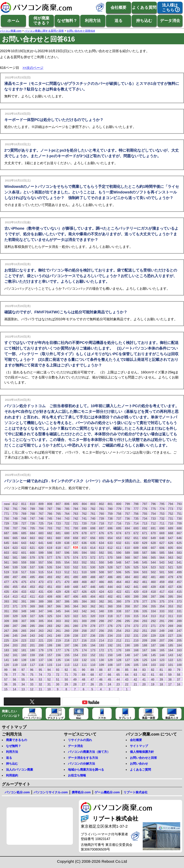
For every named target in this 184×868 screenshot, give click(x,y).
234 (110, 636)
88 (101, 670)
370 (24, 606)
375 (162, 601)
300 (84, 621)
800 (119, 504)
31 (49, 684)
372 (6, 606)
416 (171, 592)
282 (58, 626)
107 (119, 665)
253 (127, 631)
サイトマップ (139, 746)
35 (14, 684)
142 (179, 655)
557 (41, 562)
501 (162, 572)
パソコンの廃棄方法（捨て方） (89, 752)
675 (110, 533)
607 (153, 548)
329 (15, 616)
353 (171, 606)
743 (67, 518)
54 (32, 679)
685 (24, 533)
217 (76, 640)
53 (40, 679)
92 (66, 670)
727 (24, 523)
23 (118, 684)
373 (179, 601)
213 (110, 640)
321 (84, 616)
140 (15, 660)
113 (67, 665)
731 (171, 518)
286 (24, 626)
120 (6, 665)
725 (41, 523)
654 (110, 538)
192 (110, 645)
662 (41, 538)
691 (153, 528)
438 (162, 587)
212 (119, 640)
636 (84, 543)
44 (118, 679)
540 (6, 567)
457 (179, 582)
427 (76, 592)
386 (67, 601)
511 (76, 572)
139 (24, 660)
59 (170, 675)
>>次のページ (33, 68)
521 (171, 567)
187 (153, 645)
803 (93, 504)
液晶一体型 (149, 714)
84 (135, 670)
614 (93, 548)
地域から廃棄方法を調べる (86, 770)
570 (110, 557)
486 (110, 577)
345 (58, 611)
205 (179, 640)
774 (162, 509)
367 (50, 606)
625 (179, 543)
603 (6, 553)
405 (84, 596)
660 (58, 538)
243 (32, 636)
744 (58, 518)
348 (32, 611)
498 (6, 577)
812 (15, 504)
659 (67, 538)
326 (41, 616)
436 (179, 587)
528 (110, 567)
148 (127, 655)
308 (15, 621)
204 (6, 645)
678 (84, 533)
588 (136, 553)
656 (93, 538)
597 (58, 553)
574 (76, 557)
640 (50, 543)
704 (41, 528)
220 (50, 640)
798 (136, 504)
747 (32, 518)
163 (179, 650)
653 (119, 538)
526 (127, 567)
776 (145, 509)
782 (93, 509)
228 (162, 636)
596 (67, 553)
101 (171, 665)
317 (119, 616)
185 (171, 645)
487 (101, 577)
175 (76, 650)
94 (49, 670)
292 (153, 621)
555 (58, 562)
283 (50, 626)
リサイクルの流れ (80, 740)
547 (127, 562)
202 (24, 645)
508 (101, 572)
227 (171, 636)
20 (144, 684)
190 (127, 645)
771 (6, 514)
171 (110, 650)
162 (6, 655)
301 (76, 621)
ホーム (13, 21)
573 (84, 557)
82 (153, 670)
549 (110, 562)
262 (50, 631)
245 (15, 636)
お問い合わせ (139, 764)
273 (136, 626)
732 (162, 518)
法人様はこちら (170, 7)
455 (15, 587)
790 (24, 509)
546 (136, 562)
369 (32, 606)
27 (84, 684)
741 (84, 518)
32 (40, 684)
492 (58, 577)
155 (67, 655)
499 (179, 572)
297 (110, 621)
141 (6, 660)
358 (127, 606)
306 (32, 621)
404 (93, 596)
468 (84, 582)
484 (127, 577)
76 (23, 675)
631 (127, 543)
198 (58, 645)
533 (67, 567)
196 (76, 645)
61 (153, 675)
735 (136, 518)
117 (32, 665)
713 (145, 523)
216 (84, 640)
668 (171, 533)
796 (153, 504)
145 (153, 655)
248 (171, 631)
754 (153, 514)
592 (101, 553)
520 (179, 567)
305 (41, 621)
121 (179, 660)
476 (15, 582)
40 (153, 679)
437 (171, 587)
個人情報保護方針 (142, 752)
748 (24, 518)
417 (162, 592)
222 (32, 640)
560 (15, 562)
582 (6, 557)
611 (119, 548)
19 (153, 684)
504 (136, 572)
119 (15, 665)
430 (50, 592)
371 (15, 606)
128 (119, 660)
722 (67, 523)
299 (93, 621)
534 (58, 567)
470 (67, 582)
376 (153, 601)
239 (67, 636)
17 (170, 684)
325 (50, 616)
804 (84, 504)
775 (153, 509)
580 (24, 557)
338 (119, 611)
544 (153, 562)
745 (50, 518)
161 (15, 655)
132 (84, 660)
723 (58, 523)
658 (76, 538)
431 (41, 592)
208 (153, 640)
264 (32, 631)
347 (41, 611)
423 (110, 592)
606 (162, 548)
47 (92, 679)
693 (136, 528)
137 (41, 660)
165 (162, 650)
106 (127, 665)
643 (24, 543)
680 (67, 533)
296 (119, 621)
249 (162, 631)
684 (32, 533)
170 (119, 650)
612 (110, 548)
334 (153, 611)
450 (58, 587)
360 (110, 606)
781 (101, 509)
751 (179, 514)
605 (171, 548)
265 (24, 631)
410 (41, 596)
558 (32, 562)
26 (92, 684)
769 (24, 514)
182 (15, 650)
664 (24, 538)
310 (179, 616)
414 (6, 596)
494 (41, 577)
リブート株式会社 (136, 792)
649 (153, 538)
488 (93, 577)
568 (127, 557)
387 (58, 601)
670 (153, 533)
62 (144, 675)
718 (101, 523)
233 (119, 636)
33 (32, 684)
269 (171, 626)
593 (93, 553)
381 (110, 601)
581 (15, 557)
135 (58, 660)
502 (153, 572)
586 (153, 553)
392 (15, 601)
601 (24, 553)
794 (171, 504)
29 (66, 684)
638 (67, 543)
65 (118, 675)
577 (50, 557)
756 (136, 514)
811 (24, 504)
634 (101, 543)
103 (153, 665)
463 (127, 582)
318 (110, 616)
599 (41, 553)
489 (84, 577)
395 (171, 596)
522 (162, 567)
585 (162, 553)
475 (24, 582)
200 (41, 645)
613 (101, 548)
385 (76, 601)
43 (127, 679)
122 (171, 660)
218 (67, 640)
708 (6, 528)
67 (101, 675)
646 (179, 538)
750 (6, 518)
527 (119, 567)
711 (162, 523)
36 (6, 684)
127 (127, 660)
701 (67, 528)
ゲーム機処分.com (107, 792)
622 (24, 548)
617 (67, 548)
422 (119, 592)
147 (136, 655)
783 (84, 509)
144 (162, 655)
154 (76, 655)
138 (32, 660)
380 (119, 601)
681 (58, 533)
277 (101, 626)
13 (23, 689)
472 (50, 582)
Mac (79, 714)
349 (24, 611)
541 (179, 562)
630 (136, 543)
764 (67, 514)
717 (110, 523)
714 (136, 523)
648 (162, 538)
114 (58, 665)
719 (93, 523)
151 (101, 655)
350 (15, 611)
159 (32, 655)
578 (41, 557)
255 (110, 631)
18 (161, 684)
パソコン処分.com (17, 792)
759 (110, 514)
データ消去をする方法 (83, 758)
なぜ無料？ (67, 21)
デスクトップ (55, 714)
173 (93, 650)
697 (101, 528)
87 (109, 670)
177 (58, 650)
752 (171, 514)
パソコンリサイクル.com (51, 792)
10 (49, 689)
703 (50, 528)
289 (179, 621)
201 (32, 645)
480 (162, 577)
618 (58, 548)
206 (171, 640)
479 (171, 577)
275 (119, 626)
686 (15, 533)
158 (41, 655)
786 (58, 509)
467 (93, 582)
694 (127, 528)
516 (32, 572)
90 (84, 670)
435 (6, 592)
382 (101, 601)
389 (41, 601)
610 (127, 548)
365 (67, 606)
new (7, 504)
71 (66, 675)
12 (32, 689)
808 (50, 504)
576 (58, 557)
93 (58, 670)
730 (179, 518)
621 (32, 548)
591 (110, 553)
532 (76, 567)
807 (58, 504)
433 (24, 592)
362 (93, 606)
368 (41, 606)
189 (136, 645)
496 (24, 577)
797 (145, 504)
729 (6, 523)
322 (76, 616)
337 (127, 611)
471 (58, 582)
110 (93, 665)
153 (84, 655)
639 (58, 543)
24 (109, 684)
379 (127, 601)
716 (119, 523)
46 (101, 679)
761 (93, 514)
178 (50, 650)
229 (153, 636)
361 (101, 606)
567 (136, 557)
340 (101, 611)
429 (58, 592)
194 (93, 645)
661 (50, 538)
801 (110, 504)
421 (127, 592)
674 (119, 533)
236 (93, 636)
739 (101, 518)
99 (6, 670)
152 (93, 655)
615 (84, 548)
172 (101, 650)
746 (41, 518)
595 (76, 553)
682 (50, 533)
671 (145, 533)
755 (145, 514)
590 (119, 553)
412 (24, 596)
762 (84, 514)
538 (24, 567)
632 (119, 543)
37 (179, 679)
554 (67, 562)
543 (162, 562)
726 (32, 523)
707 (15, 528)
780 (110, 509)
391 (24, 601)
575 (67, 557)
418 (153, 592)
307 (24, 621)
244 (24, 636)
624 (6, 548)
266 (15, 631)
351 (6, 611)
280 (76, 626)
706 (24, 528)
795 (162, 504)
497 (15, 577)
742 (76, 518)
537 (32, 567)
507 (110, 572)
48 (84, 679)
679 (76, 533)
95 (40, 670)
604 (179, 548)
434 (15, 592)
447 (84, 587)
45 (109, 679)
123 (162, 660)
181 (24, 650)
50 (66, 679)
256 (101, 631)
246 (6, 636)
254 (119, 631)
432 (32, 592)
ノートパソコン (32, 714)
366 (58, 606)
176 (67, 650)
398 (145, 596)
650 (145, 538)
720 (84, 523)
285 (32, 626)
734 (145, 518)
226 (179, 636)
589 (127, 553)
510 (84, 572)
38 (170, 679)
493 (50, 577)
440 (145, 587)
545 (145, 562)
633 (110, 543)
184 (179, 645)
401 (119, 596)
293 (145, 621)
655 (101, 538)
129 (110, 660)
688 (179, 528)
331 (179, 611)
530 (93, 567)
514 (50, 572)
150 (110, 655)
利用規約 (12, 775)
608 (145, 548)
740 (93, 518)
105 (136, 665)
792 (6, 509)
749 (15, 518)
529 (101, 567)
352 (179, 606)
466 (101, 582)
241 (50, 636)
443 (119, 587)
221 (41, 640)
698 (93, 528)
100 (179, 665)
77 (14, 675)
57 (6, 679)
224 (15, 640)
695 (119, 528)
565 (153, 557)
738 (110, 518)
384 (84, 601)
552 (84, 562)
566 (145, 557)
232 (127, 636)
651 (136, 538)
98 (14, 670)
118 (24, 665)
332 (171, 611)
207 (162, 640)
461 (145, 582)
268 (179, 626)
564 (162, 557)
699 (84, 528)
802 (101, 504)
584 (171, 553)
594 (84, 553)
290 (171, 621)
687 (6, 533)
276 (110, 626)
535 (50, 567)
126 (136, 660)
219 (58, 640)
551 (93, 562)
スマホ (102, 714)
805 (76, 504)
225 (6, 640)
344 (67, 611)
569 (119, 557)
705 (32, 528)
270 (162, 626)
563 (171, 557)
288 (6, 626)
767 (41, 514)
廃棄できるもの (17, 740)
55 (23, 679)
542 (171, 562)
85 (127, 670)
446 (93, 587)
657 (84, 538)
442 (127, 587)
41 (144, 679)
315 (136, 616)
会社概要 (118, 7)
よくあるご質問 (140, 770)
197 (67, 645)
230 (145, 636)
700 (76, 528)
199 (50, 645)
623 (15, 548)
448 (76, 587)
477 (6, 582)
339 (110, 611)
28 (75, 684)
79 (179, 670)
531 (84, 567)
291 (162, 621)
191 (119, 645)
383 (93, 601)
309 (6, 621)
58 (179, 675)
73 (49, 675)
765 (58, 514)
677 (93, 533)
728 (15, 523)
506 (119, 572)
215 (93, 640)
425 (93, 592)
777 (136, 509)
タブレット (125, 714)
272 (145, 626)
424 (101, 592)
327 (32, 616)
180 (32, 650)
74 (40, 675)
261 (58, 631)
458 (171, 582)
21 (135, 684)
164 (171, 650)
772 (179, 509)
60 (161, 675)
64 (127, 675)
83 (144, 670)
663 (32, 538)
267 (6, 631)
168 (136, 650)
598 (50, 553)
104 (145, 665)
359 (119, 606)
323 (67, 616)
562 (179, 557)
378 (136, 601)
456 (6, 587)
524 (145, 567)
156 (58, 655)
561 (6, 562)
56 (14, 679)
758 (119, 514)
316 (127, 616)
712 (153, 523)
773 (171, 509)
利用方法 (93, 21)
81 (161, 670)
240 (58, 636)
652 (127, 538)
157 (50, 655)
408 (58, 596)
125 (145, 660)
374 (171, 601)
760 (101, 514)
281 (67, 626)
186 (162, 645)
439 (153, 587)
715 (127, 523)
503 (145, 572)
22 (127, 684)
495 (32, 577)
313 (153, 616)
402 (110, 596)
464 (119, 582)
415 (179, 592)
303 (58, 621)
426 (84, 592)
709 (179, 523)
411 (32, 596)
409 (50, 596)
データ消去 (170, 21)
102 (162, 665)
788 (41, 509)
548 (119, 562)
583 (179, 553)
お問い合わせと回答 (143, 758)
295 (127, 621)
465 (110, 582)
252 (136, 631)
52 (49, 679)
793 (179, 504)
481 (153, 577)
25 (101, 684)
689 (171, 528)
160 (24, 655)
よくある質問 (144, 7)
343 (76, 611)
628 (153, 543)
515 (41, 572)
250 (153, 631)
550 (101, 562)
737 (119, 518)
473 (41, 582)
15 (6, 689)
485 (119, 577)
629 (145, 543)
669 (162, 533)
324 (58, 616)
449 (67, 587)
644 (15, 543)
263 (41, 631)
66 (109, 675)
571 (101, 557)
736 (127, 518)
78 (6, 675)
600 (32, 553)
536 (41, 567)
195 (84, 645)
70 (75, 675)
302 (67, 621)
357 (136, 606)
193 (101, 645)
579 (32, 557)
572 (93, 557)
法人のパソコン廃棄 (20, 770)
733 (153, 518)
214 (101, 640)
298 (101, 621)
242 (41, 636)
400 (127, 596)
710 (171, 523)
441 (136, 587)
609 (136, 548)
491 (67, 577)
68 (92, 675)
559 (24, 562)
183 (6, 650)
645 (6, 543)
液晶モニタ (172, 714)
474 (32, 582)
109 (101, 665)
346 (50, 611)
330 (6, 616)
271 (153, 626)
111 (84, 665)
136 (50, 660)
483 (136, 577)
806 (67, 504)
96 (32, 670)
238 (76, 636)
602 (15, 553)
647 (171, 538)
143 (171, 655)
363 (84, 606)
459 (162, 582)
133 (76, 660)
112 (76, 665)
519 (6, 572)
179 (41, 650)
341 (93, 611)
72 (58, 675)
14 (14, 689)
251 (145, 631)
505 (127, 572)
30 (58, 684)
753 (162, 514)
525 (136, 567)
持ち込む (144, 21)
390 (32, 601)
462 (136, 582)
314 (145, 616)
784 (76, 509)
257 (93, 631)
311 (171, 616)
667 (179, 533)
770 (15, 514)
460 (153, 582)
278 (93, 626)
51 (58, 679)
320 (93, 616)
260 (67, 631)
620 (41, 548)
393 (6, 601)
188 (145, 645)
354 (162, 606)
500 (171, 572)
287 (15, 626)
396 (162, 596)
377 (145, 601)
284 (41, 626)
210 (136, 640)
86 (118, 670)
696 (110, 528)
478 (179, 577)
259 (76, 631)
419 (145, 592)
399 (136, 596)
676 (101, 533)
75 (32, 675)
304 (50, 621)
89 (92, 670)
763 (76, 514)
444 (110, 587)
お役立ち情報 (77, 775)
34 (23, 684)
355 (153, 606)
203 (15, 645)
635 (93, 543)
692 (145, 528)
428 (67, 592)
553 (76, 562)
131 (93, 660)
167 (145, 650)
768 (32, 514)
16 (179, 684)
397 (153, 596)
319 (101, 616)
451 (50, 587)
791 (15, 509)
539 (15, 567)
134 (67, 660)
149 (119, 655)
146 (145, 655)
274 (127, 626)
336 (136, 611)
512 (67, 572)
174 (84, 650)
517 (24, 572)
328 (24, 616)
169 (127, 650)
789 (32, 509)
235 (101, 636)
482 (145, 577)
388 (50, 601)
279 (84, 626)
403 (101, 596)
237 (84, 636)
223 (24, 640)
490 (76, 577)
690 (162, 528)
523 (153, 567)
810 (32, 504)
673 (127, 533)
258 (84, 631)
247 (179, 631)
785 (67, 509)
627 (162, 543)
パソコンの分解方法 (81, 764)
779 (119, 509)
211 (127, 640)
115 (50, 665)
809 (41, 504)
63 (135, 675)
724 (50, 523)
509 (93, 572)
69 (84, 675)
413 (15, 596)
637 (76, 543)
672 (136, 533)
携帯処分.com (81, 792)
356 (145, 606)
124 (153, 660)
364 (76, 606)
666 (6, 538)
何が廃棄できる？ (41, 21)
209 (145, 640)
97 (23, 670)
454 (24, 587)
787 (50, 509)
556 (50, 562)
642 (32, 543)
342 (84, 611)
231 (136, 636)
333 (162, 611)
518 (15, 572)
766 (50, 514)
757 (127, 514)
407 (67, 596)
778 (127, 509)
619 (50, 548)
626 (171, 543)
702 (58, 528)
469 (76, 582)
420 (136, 592)
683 (41, 533)
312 (162, 616)
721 (76, 523)
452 (41, 587)
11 (40, 689)
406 (76, 596)
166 (153, 650)
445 (101, 587)
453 (32, 587)
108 (110, 665)
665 (15, 538)
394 (179, 596)
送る (119, 21)
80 (170, 670)
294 (136, 621)
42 (135, 679)
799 (127, 504)
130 (101, 660)
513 (58, 572)
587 (145, 553)
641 (41, 543)
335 (145, 611)
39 (161, 679)
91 (75, 670)
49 (75, 679)
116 (41, 665)
